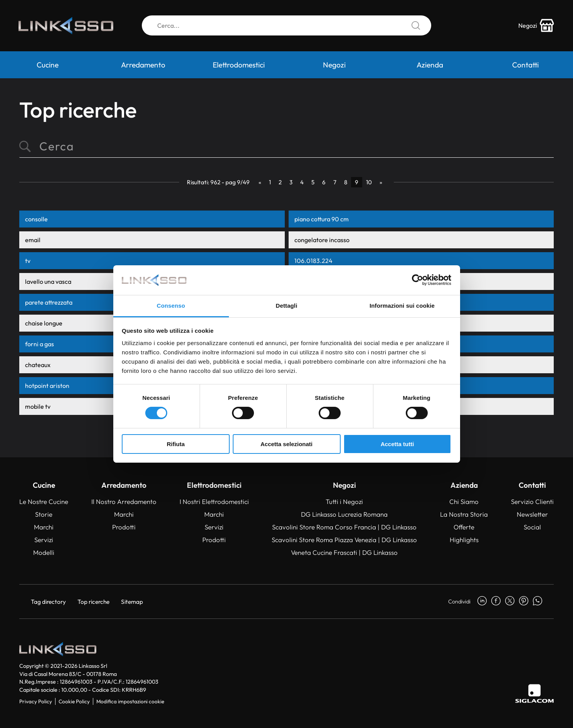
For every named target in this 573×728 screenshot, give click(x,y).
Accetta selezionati (286, 444)
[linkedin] (482, 602)
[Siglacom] (534, 693)
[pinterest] (524, 602)
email (33, 240)
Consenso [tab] (171, 306)
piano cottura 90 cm (322, 219)
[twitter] (510, 602)
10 (369, 182)
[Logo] (67, 26)
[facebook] (496, 602)
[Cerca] (286, 26)
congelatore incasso (322, 240)
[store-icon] (536, 26)
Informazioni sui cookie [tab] (402, 306)
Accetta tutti (397, 444)
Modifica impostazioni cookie (130, 701)
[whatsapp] (538, 602)
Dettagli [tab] (287, 306)
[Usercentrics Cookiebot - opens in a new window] (418, 280)
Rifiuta (176, 444)
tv (28, 261)
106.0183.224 (313, 261)
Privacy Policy (36, 701)
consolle (36, 219)
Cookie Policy (74, 701)
